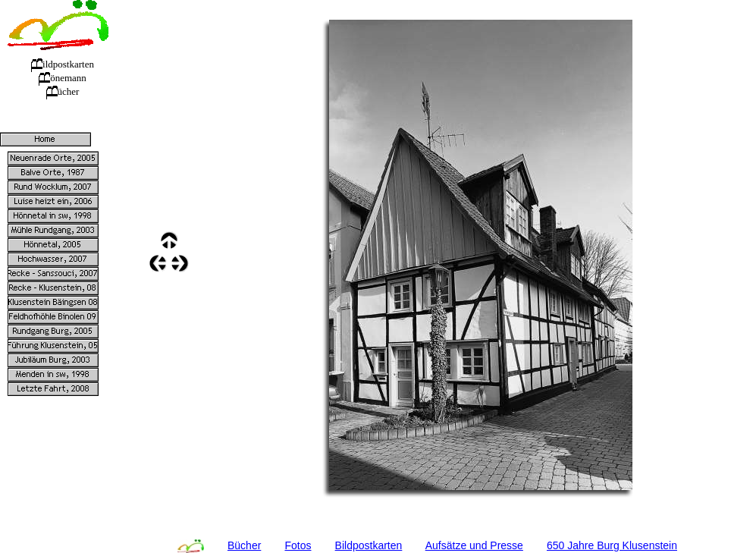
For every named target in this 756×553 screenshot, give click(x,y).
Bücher (244, 545)
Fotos (298, 545)
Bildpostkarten (369, 545)
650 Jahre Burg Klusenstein (612, 545)
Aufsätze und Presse (474, 545)
